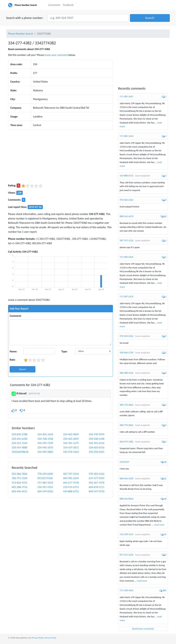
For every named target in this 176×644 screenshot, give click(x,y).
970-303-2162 (97, 474)
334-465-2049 (71, 439)
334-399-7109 (45, 443)
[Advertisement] (60, 156)
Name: (13, 351)
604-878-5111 (97, 487)
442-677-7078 (71, 483)
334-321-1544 (20, 443)
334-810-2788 (20, 434)
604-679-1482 (126, 442)
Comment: (16, 316)
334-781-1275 (71, 443)
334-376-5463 (71, 452)
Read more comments (143, 629)
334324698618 (20, 452)
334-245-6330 (20, 439)
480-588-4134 (126, 373)
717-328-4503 (126, 590)
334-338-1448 (97, 439)
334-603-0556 (97, 448)
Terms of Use (50, 638)
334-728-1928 (45, 439)
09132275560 (45, 478)
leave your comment (56, 55)
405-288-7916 (20, 487)
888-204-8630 (126, 499)
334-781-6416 (97, 443)
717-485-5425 (126, 257)
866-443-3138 (126, 478)
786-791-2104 (20, 478)
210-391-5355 (45, 487)
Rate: (13, 360)
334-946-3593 (45, 448)
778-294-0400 (45, 474)
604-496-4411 (20, 491)
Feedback (68, 5)
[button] (150, 18)
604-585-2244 (71, 478)
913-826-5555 (20, 483)
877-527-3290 (126, 555)
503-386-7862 (20, 474)
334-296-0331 (97, 452)
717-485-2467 (126, 97)
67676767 (125, 462)
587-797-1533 (71, 474)
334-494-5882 (45, 452)
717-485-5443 (45, 483)
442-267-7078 (97, 483)
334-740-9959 (97, 434)
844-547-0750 (97, 491)
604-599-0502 (45, 491)
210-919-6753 (71, 487)
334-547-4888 (20, 448)
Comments (54, 5)
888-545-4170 (126, 216)
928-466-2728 (126, 353)
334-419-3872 (71, 448)
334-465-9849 (71, 434)
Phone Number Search (26, 5)
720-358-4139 (126, 534)
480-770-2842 (126, 405)
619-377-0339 (97, 478)
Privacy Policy (38, 638)
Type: (64, 351)
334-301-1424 (45, 434)
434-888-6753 (71, 491)
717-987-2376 (126, 297)
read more (159, 525)
